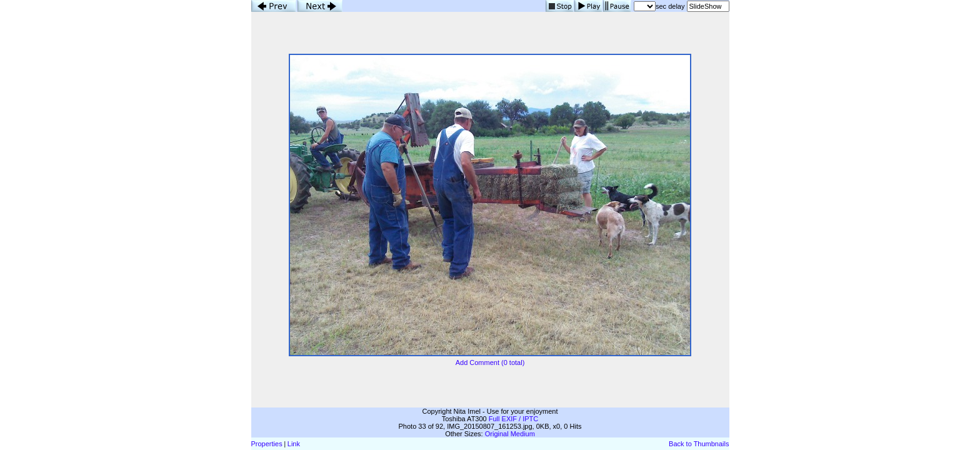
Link (294, 444)
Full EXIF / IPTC (513, 419)
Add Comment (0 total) (490, 362)
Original (497, 434)
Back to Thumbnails (699, 444)
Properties (267, 444)
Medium (523, 434)
